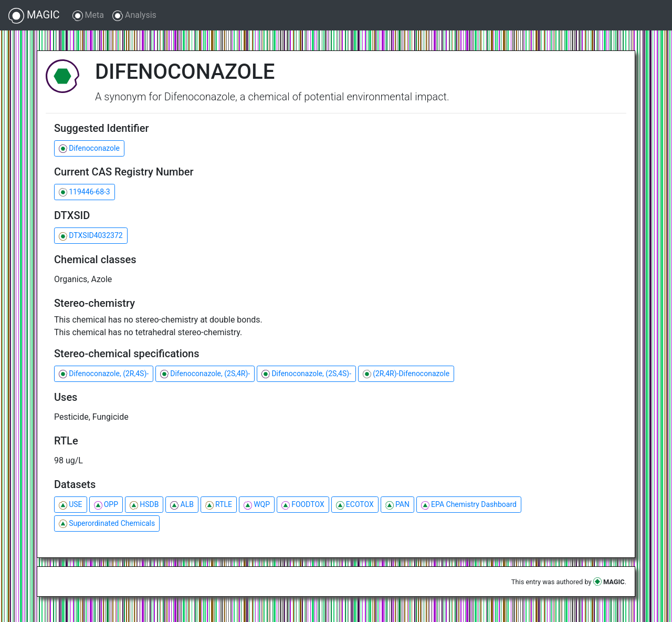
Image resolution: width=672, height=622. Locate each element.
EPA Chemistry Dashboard (469, 505)
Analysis (134, 15)
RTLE (219, 505)
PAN (397, 505)
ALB (182, 505)
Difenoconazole (89, 148)
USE (71, 505)
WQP (257, 505)
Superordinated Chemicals (107, 523)
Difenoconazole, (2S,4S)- (306, 374)
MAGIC (34, 16)
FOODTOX (303, 505)
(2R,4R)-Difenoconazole (406, 374)
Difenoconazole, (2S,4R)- (205, 374)
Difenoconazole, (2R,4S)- (104, 374)
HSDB (144, 505)
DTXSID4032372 (91, 236)
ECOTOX (355, 505)
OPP (106, 505)
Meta (88, 15)
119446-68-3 (85, 192)
